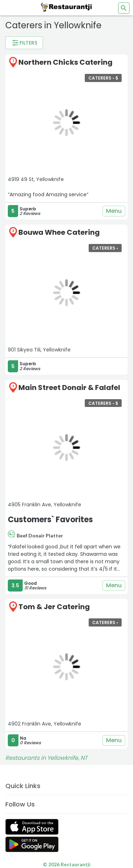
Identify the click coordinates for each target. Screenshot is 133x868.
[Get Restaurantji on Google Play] (32, 844)
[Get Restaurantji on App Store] (32, 827)
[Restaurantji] (67, 7)
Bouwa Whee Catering (59, 232)
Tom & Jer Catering (54, 607)
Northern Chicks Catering (65, 62)
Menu (114, 211)
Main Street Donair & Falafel (69, 388)
